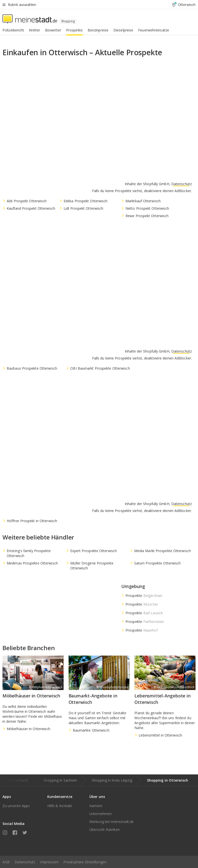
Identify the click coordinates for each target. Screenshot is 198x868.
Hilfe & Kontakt (60, 806)
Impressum (49, 862)
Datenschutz (25, 862)
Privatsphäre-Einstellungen (85, 862)
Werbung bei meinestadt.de (112, 822)
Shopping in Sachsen (60, 780)
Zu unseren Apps (16, 806)
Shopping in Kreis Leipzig (112, 780)
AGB (6, 862)
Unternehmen (100, 814)
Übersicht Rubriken (105, 830)
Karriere (96, 806)
